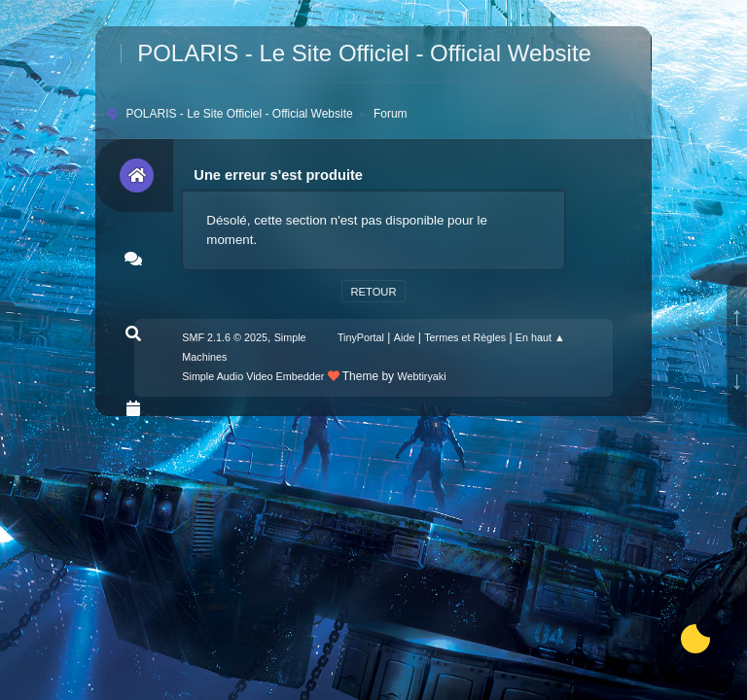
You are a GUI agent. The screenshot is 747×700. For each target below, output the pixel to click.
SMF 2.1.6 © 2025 (225, 337)
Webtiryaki (421, 376)
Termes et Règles (465, 337)
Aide (405, 337)
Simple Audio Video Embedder (253, 376)
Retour (373, 292)
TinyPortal (361, 337)
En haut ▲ (540, 337)
